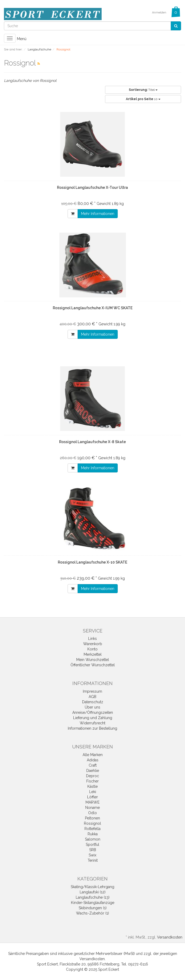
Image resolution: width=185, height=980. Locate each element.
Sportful (92, 845)
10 (143, 99)
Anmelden (159, 13)
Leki (93, 792)
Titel (143, 90)
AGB (92, 697)
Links (92, 639)
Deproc (92, 776)
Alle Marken (93, 755)
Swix (92, 855)
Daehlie (93, 771)
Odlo (92, 813)
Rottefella (92, 829)
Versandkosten (170, 937)
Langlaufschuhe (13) (93, 897)
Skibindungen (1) (93, 908)
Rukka (93, 834)
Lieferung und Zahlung (93, 718)
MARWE (92, 802)
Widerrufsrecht (92, 723)
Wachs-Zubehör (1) (92, 913)
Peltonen (92, 818)
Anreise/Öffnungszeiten (93, 712)
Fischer (92, 781)
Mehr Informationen (98, 214)
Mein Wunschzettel (93, 660)
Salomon (93, 839)
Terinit (93, 860)
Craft (93, 765)
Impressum (92, 691)
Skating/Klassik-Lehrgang (92, 887)
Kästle (92, 786)
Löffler (92, 797)
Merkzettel (93, 654)
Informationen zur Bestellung (92, 728)
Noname (92, 808)
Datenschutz (93, 702)
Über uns (92, 707)
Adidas (93, 760)
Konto (92, 649)
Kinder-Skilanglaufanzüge (93, 903)
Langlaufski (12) (93, 892)
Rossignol (92, 823)
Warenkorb (93, 644)
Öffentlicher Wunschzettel (93, 665)
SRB (93, 850)
